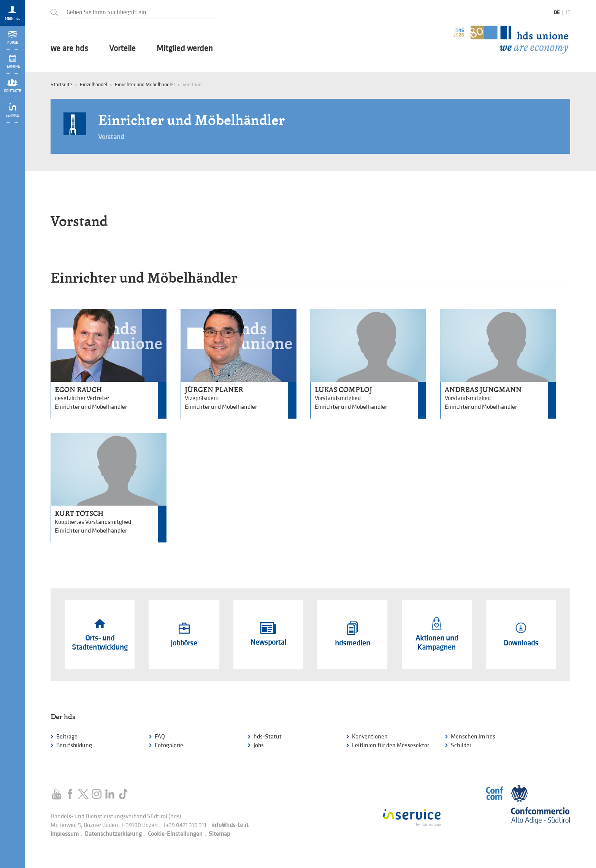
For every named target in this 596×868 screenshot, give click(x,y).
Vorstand (111, 137)
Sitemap (219, 834)
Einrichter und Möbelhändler (145, 85)
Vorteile (122, 49)
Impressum (65, 834)
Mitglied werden (185, 49)
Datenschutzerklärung (113, 834)
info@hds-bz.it (230, 825)
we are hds (69, 49)
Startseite (61, 85)
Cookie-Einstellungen (175, 834)
